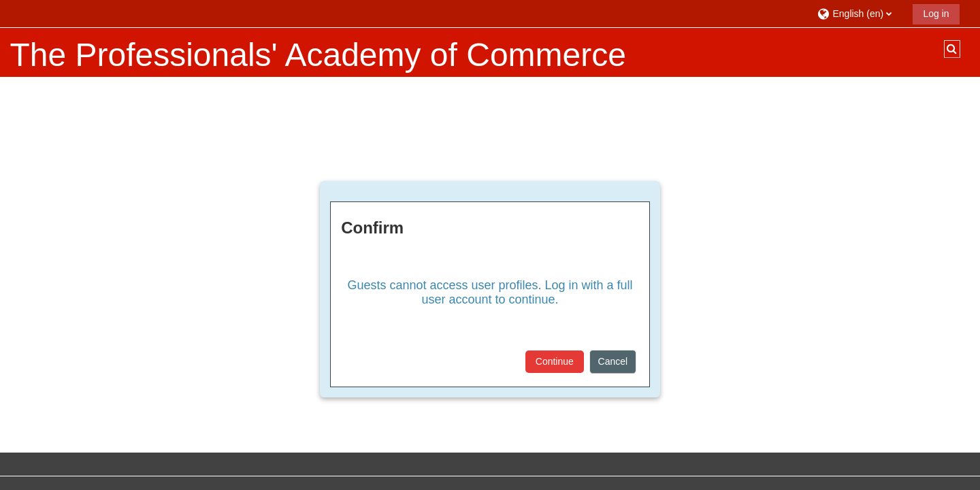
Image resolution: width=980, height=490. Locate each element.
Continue (555, 361)
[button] (860, 13)
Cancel (613, 361)
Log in (936, 14)
